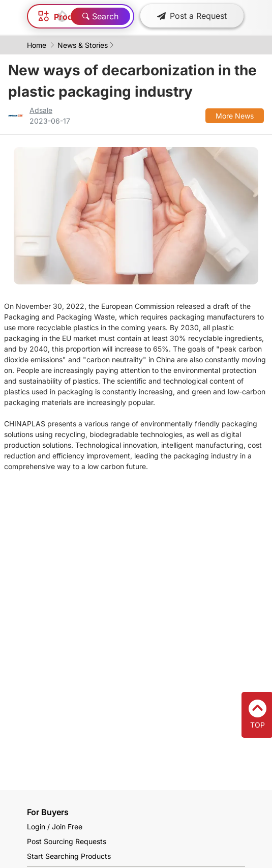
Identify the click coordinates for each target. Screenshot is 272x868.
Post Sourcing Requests (67, 841)
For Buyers (48, 812)
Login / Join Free (55, 827)
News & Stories (83, 45)
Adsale (41, 110)
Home (37, 45)
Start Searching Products (69, 856)
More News (235, 116)
